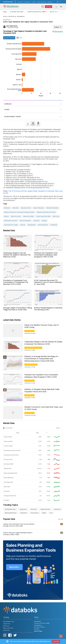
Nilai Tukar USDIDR (9, 464)
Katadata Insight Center (42, 2)
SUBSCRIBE (56, 641)
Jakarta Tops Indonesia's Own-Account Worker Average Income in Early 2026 (19, 525)
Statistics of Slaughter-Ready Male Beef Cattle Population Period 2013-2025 (42, 390)
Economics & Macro (31, 365)
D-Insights (34, 2)
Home (5, 16)
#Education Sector (26, 208)
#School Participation (25, 221)
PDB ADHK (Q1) (8, 469)
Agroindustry (37, 621)
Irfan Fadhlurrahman (12, 26)
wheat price (24, 513)
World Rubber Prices (10, 509)
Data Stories (12, 16)
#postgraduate (32, 225)
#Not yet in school (16, 216)
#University (36, 221)
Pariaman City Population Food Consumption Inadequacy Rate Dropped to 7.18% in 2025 (41, 376)
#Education (16, 208)
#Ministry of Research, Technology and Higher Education (19, 212)
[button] (59, 2)
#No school (56, 216)
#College (44, 221)
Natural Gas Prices (45, 509)
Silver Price (34, 509)
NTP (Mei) (6, 500)
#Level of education (39, 208)
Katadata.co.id (20, 2)
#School (6, 216)
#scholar (23, 225)
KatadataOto (50, 2)
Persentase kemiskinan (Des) (11, 455)
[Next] (62, 12)
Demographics (21, 16)
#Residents (7, 208)
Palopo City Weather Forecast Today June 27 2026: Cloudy (42, 326)
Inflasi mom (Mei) (8, 441)
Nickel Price (57, 509)
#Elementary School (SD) (11, 221)
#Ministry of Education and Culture (46, 212)
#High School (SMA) (29, 216)
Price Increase (35, 513)
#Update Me (54, 225)
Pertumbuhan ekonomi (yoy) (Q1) (12, 450)
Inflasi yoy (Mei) (8, 437)
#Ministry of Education (52, 208)
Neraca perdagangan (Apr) (11, 473)
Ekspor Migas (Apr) (9, 478)
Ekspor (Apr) (7, 487)
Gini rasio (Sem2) (8, 459)
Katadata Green (27, 2)
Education (37, 629)
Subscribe (49, 7)
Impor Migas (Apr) (8, 482)
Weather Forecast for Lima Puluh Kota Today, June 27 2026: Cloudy (44, 408)
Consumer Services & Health (33, 348)
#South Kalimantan (43, 225)
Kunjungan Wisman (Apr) (10, 496)
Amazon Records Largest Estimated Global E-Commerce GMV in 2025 (18, 534)
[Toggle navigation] (61, 7)
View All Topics (38, 631)
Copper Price (23, 509)
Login (56, 7)
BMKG (44, 513)
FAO (51, 513)
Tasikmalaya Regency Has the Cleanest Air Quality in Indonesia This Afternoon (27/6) (43, 343)
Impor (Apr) (7, 491)
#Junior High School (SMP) (43, 216)
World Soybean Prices (11, 513)
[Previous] (59, 12)
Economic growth (8, 446)
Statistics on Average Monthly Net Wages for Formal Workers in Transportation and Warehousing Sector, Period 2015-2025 (41, 359)
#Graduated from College (11, 225)
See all (60, 519)
